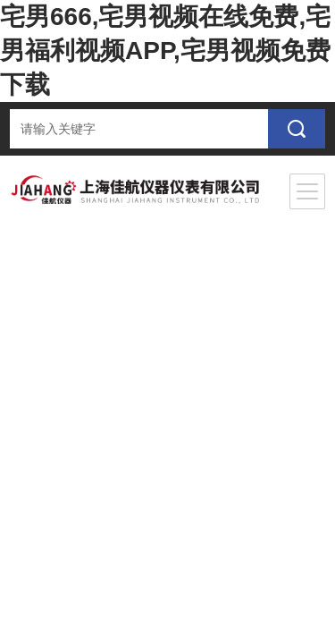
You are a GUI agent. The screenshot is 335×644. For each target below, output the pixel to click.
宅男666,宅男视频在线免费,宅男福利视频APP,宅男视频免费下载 (165, 51)
